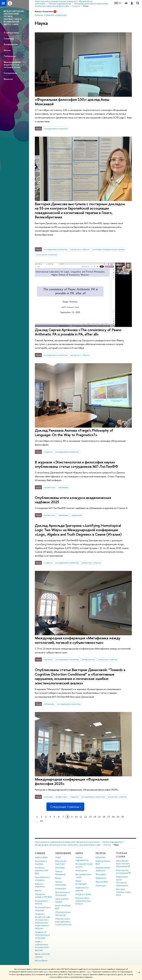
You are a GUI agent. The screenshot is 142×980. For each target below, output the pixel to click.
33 (41, 821)
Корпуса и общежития (40, 885)
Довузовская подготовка (61, 862)
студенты (48, 452)
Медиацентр (101, 878)
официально (77, 515)
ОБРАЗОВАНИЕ (63, 853)
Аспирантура (60, 888)
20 (123, 817)
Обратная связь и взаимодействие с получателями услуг (63, 922)
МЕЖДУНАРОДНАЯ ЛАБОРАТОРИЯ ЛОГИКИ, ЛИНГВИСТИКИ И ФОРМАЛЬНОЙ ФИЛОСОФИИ (14, 18)
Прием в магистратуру (61, 883)
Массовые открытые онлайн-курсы (124, 892)
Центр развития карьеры (62, 900)
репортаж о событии (80, 249)
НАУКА (79, 853)
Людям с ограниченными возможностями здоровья (42, 946)
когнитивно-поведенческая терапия (108, 249)
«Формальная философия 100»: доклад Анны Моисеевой (72, 102)
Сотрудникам (10, 73)
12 (86, 817)
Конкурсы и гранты (83, 894)
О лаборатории (11, 33)
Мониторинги (81, 870)
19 (118, 817)
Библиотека (101, 857)
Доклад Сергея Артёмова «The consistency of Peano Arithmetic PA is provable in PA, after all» (78, 332)
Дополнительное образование (62, 894)
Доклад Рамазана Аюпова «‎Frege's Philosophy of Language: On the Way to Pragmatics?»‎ (74, 433)
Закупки (38, 890)
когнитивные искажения (46, 254)
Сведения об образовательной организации (42, 935)
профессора (50, 487)
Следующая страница (65, 807)
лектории (48, 659)
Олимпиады (60, 868)
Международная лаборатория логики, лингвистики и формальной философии (68, 845)
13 (90, 817)
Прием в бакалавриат (60, 873)
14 (95, 817)
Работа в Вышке (41, 960)
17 (109, 817)
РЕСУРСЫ (101, 853)
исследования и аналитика (56, 129)
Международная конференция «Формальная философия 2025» (72, 781)
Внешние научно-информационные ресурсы (83, 901)
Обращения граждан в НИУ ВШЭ (43, 896)
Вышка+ (58, 878)
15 (99, 817)
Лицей (58, 857)
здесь (46, 972)
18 (113, 817)
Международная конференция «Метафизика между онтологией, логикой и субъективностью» (78, 640)
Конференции (11, 44)
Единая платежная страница (42, 955)
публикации (63, 487)
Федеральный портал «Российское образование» (122, 881)
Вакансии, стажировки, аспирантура (51, 15)
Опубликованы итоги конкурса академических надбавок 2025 (73, 500)
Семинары (9, 38)
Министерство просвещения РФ (123, 872)
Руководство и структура (41, 862)
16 (104, 817)
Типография (101, 874)
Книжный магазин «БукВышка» (103, 869)
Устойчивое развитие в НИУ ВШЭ (41, 870)
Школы (7, 50)
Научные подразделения (113, 842)
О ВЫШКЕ (40, 853)
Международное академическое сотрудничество (12, 64)
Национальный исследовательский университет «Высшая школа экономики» (67, 842)
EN (120, 3)
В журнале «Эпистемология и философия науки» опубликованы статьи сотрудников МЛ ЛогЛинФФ (76, 464)
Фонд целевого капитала (42, 902)
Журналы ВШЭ (102, 882)
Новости (107, 845)
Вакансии (8, 79)
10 (76, 817)
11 (81, 817)
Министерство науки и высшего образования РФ (123, 864)
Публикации (10, 56)
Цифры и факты (41, 857)
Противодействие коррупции (43, 909)
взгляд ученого (89, 659)
